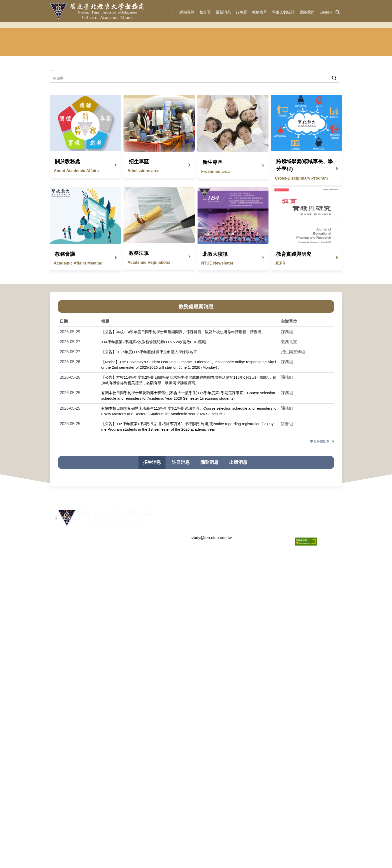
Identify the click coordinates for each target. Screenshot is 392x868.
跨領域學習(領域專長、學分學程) (305, 238)
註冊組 (170, 110)
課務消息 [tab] (209, 535)
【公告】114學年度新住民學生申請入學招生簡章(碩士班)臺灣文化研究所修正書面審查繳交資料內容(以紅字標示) (197, 722)
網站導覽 (187, 12)
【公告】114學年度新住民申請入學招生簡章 (140, 732)
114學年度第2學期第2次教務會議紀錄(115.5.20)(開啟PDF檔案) (154, 415)
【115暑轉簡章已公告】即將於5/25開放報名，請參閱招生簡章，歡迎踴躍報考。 (170, 573)
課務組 (221, 110)
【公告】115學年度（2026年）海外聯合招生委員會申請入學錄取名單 (161, 593)
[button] (338, 12)
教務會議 (65, 327)
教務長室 (68, 110)
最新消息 (223, 12)
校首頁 (205, 12)
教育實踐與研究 (294, 327)
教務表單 (259, 12)
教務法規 (139, 326)
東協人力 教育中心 (323, 111)
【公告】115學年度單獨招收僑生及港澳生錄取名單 (145, 623)
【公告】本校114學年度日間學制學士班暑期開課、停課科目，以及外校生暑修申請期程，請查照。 (183, 405)
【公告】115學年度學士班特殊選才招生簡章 (140, 653)
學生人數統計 (283, 12)
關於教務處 (67, 234)
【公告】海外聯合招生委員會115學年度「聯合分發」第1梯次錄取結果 (161, 583)
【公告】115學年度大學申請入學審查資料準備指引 (145, 613)
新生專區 (212, 235)
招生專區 (139, 234)
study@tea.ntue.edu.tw (211, 856)
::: (173, 12)
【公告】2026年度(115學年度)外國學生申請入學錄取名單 (149, 425)
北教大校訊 (215, 327)
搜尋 (334, 148)
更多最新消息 (320, 514)
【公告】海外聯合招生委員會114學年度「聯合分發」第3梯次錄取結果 (161, 683)
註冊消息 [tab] (181, 535)
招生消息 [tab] (152, 535)
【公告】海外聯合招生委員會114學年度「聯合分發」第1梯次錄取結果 (161, 703)
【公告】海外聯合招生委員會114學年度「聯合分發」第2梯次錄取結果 (161, 693)
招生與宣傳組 (119, 110)
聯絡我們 (307, 12)
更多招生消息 (317, 765)
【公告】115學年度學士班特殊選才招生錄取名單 (144, 633)
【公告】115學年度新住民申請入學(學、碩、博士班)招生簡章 (154, 603)
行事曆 (241, 12)
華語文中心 (273, 110)
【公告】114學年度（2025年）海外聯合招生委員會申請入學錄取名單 (161, 712)
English (326, 12)
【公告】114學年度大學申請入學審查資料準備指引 (145, 742)
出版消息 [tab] (238, 535)
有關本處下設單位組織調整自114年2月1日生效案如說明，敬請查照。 (161, 752)
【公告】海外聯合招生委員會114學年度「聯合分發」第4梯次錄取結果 (161, 673)
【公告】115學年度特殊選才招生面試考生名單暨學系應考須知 (155, 643)
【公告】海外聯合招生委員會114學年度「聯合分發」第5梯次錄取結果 (161, 663)
